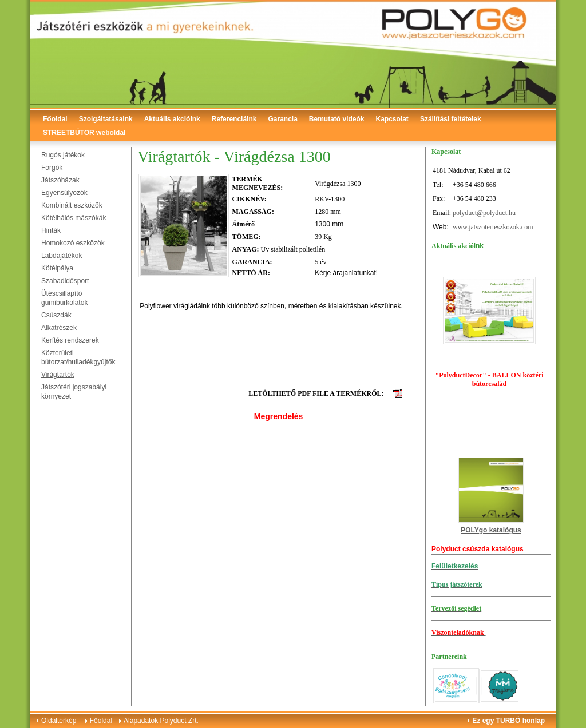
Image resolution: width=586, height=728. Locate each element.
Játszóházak (60, 180)
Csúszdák (56, 315)
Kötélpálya (57, 268)
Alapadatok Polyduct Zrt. (161, 721)
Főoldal (55, 119)
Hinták (51, 230)
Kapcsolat (392, 119)
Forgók (52, 168)
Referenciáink (234, 119)
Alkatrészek (59, 328)
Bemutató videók (337, 119)
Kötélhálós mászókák (74, 218)
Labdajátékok (62, 256)
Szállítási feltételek (451, 119)
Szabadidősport (65, 281)
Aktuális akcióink (172, 119)
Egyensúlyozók (64, 193)
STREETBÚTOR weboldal (84, 133)
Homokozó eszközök (73, 243)
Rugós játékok (63, 155)
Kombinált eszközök (72, 205)
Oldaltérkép (59, 721)
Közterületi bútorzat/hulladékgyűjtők (78, 357)
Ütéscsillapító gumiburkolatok (64, 298)
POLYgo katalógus (491, 530)
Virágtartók (58, 375)
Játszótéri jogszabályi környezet (74, 392)
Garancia (282, 119)
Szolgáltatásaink (106, 119)
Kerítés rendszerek (70, 340)
